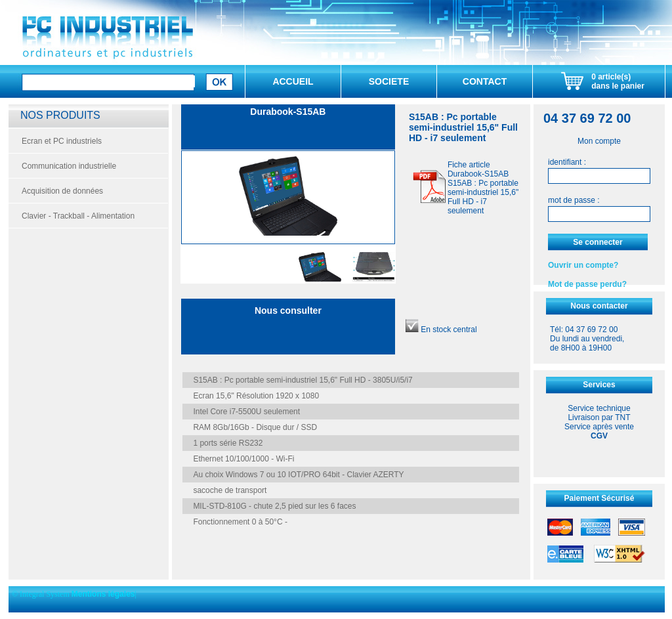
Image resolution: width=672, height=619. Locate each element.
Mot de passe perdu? (587, 284)
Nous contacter (599, 306)
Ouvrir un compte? (583, 265)
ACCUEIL (293, 81)
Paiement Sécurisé (599, 498)
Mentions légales (103, 594)
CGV (599, 436)
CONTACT (485, 81)
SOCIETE (389, 81)
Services (599, 385)
